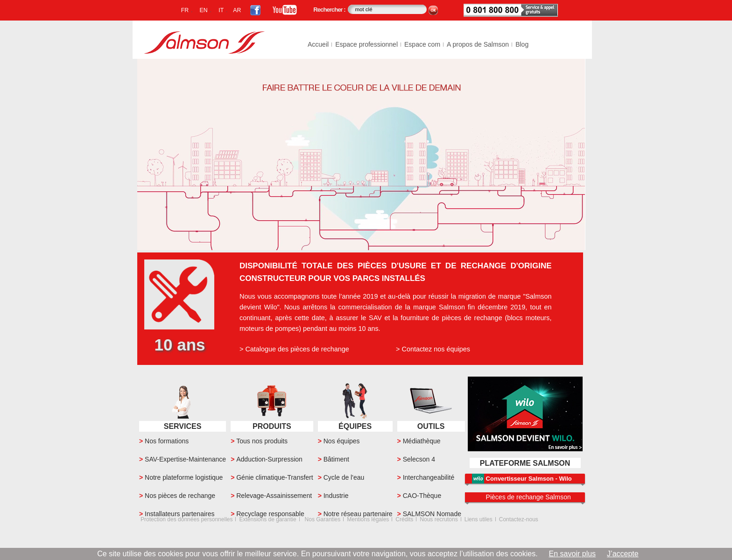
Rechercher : (330, 10)
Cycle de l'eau (344, 477)
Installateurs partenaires (179, 514)
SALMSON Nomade (432, 514)
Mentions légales (368, 519)
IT (221, 10)
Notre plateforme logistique (184, 477)
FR (185, 10)
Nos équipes (342, 441)
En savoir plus (573, 554)
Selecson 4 (419, 459)
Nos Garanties (323, 519)
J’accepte (623, 554)
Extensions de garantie (267, 519)
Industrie (336, 496)
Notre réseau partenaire (358, 514)
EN (204, 10)
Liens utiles (479, 519)
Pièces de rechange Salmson (528, 497)
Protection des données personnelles (187, 519)
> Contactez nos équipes (433, 349)
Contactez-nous (519, 519)
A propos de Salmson (478, 44)
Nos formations (167, 441)
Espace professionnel (366, 44)
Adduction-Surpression (269, 459)
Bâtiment (336, 459)
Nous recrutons (439, 519)
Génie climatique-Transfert (274, 477)
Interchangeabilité (429, 477)
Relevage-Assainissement (274, 496)
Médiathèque (422, 441)
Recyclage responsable (270, 514)
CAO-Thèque (422, 496)
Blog (522, 44)
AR (237, 10)
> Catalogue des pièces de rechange (294, 349)
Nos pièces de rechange (180, 496)
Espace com (422, 44)
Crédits (404, 519)
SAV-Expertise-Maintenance (185, 459)
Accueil (318, 44)
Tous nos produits (262, 441)
